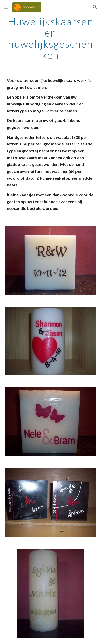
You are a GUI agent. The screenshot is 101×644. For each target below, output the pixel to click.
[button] (6, 7)
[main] (50, 38)
